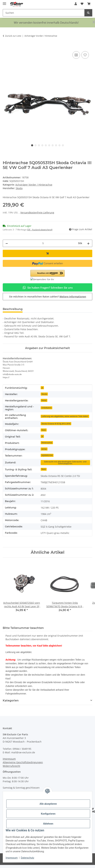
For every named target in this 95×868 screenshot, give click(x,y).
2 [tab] (36, 145)
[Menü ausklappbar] (4, 2)
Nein (44, 430)
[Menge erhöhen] (88, 243)
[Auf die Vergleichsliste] (76, 55)
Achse (44, 449)
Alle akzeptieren (48, 804)
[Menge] (43, 243)
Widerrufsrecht (11, 766)
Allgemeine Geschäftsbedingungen (23, 762)
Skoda (44, 394)
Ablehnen (48, 824)
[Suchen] (88, 13)
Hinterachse (47, 443)
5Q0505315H (47, 455)
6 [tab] (49, 145)
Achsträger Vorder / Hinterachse (34, 185)
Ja (42, 388)
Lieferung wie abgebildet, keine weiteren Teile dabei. (65, 416)
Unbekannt (46, 408)
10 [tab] (63, 145)
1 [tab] (32, 145)
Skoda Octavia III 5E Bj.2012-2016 (56, 424)
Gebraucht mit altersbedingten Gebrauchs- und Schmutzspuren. (65, 463)
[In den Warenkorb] (5, 47)
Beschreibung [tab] (13, 309)
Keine (44, 400)
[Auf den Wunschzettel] (85, 55)
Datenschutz (28, 858)
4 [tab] (42, 145)
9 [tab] (59, 145)
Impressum (12, 858)
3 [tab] (39, 145)
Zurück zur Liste (13, 36)
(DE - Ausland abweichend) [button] (40, 230)
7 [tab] (53, 145)
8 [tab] (56, 145)
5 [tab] (46, 145)
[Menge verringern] (7, 243)
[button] (76, 4)
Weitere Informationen (73, 297)
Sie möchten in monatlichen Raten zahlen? (48, 297)
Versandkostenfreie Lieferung (37, 213)
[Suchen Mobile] (44, 13)
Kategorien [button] (11, 701)
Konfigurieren (48, 814)
